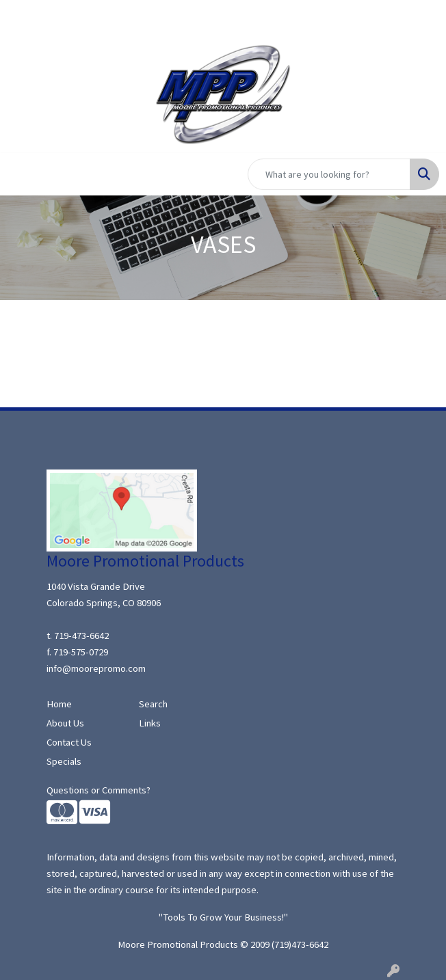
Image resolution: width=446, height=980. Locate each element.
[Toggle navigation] (21, 174)
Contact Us (69, 742)
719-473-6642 (81, 636)
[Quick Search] (329, 174)
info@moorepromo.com (96, 668)
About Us (65, 723)
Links (150, 723)
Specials (64, 761)
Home (59, 704)
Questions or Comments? (99, 790)
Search (153, 704)
